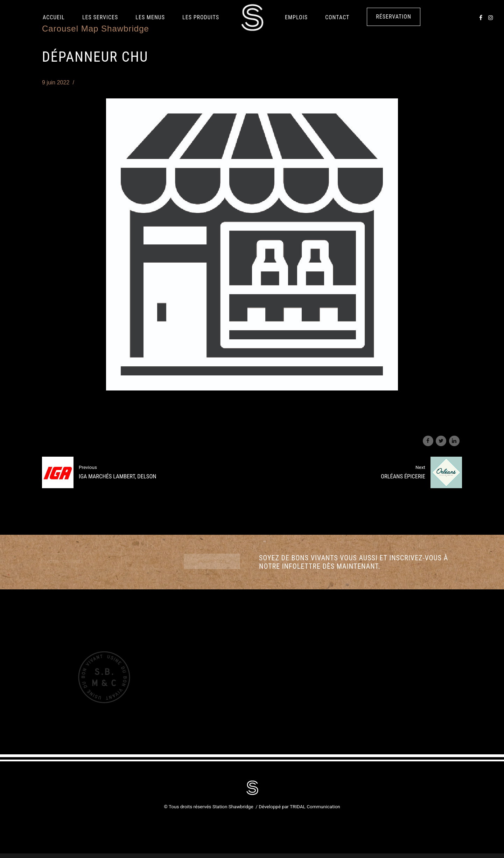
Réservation (394, 17)
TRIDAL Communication (315, 807)
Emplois (296, 17)
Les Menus (150, 17)
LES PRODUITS (201, 17)
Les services (100, 17)
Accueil (54, 17)
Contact (337, 17)
